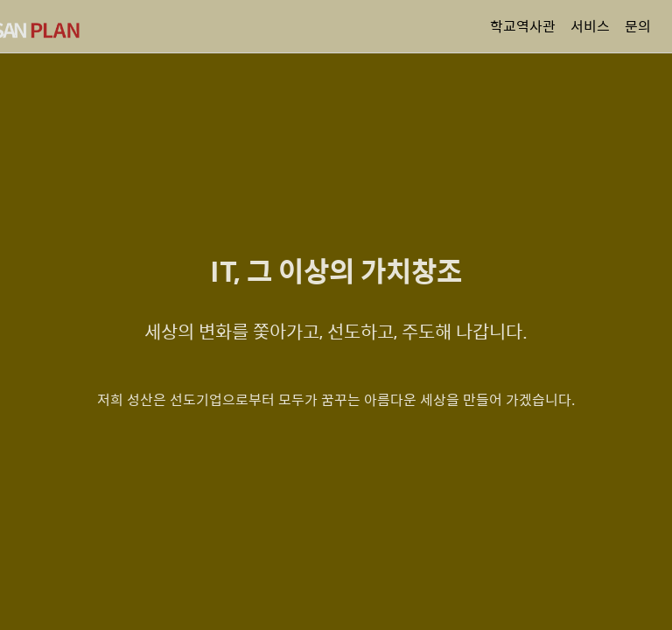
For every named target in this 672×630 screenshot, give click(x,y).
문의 (638, 26)
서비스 (590, 26)
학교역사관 (523, 26)
